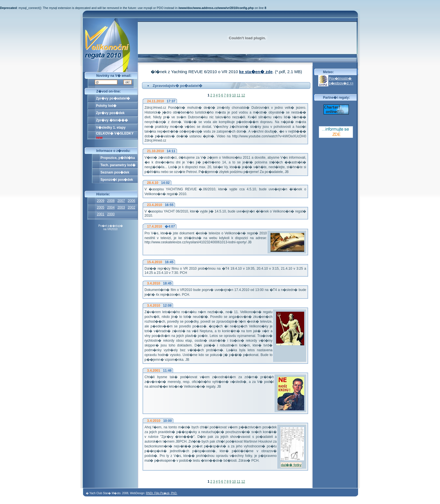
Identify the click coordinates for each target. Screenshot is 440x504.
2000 (111, 214)
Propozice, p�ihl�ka (118, 158)
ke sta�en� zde (256, 72)
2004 (111, 207)
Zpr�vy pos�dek (110, 113)
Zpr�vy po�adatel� (113, 98)
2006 (131, 201)
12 (243, 95)
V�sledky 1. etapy (111, 128)
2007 (121, 201)
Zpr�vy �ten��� (112, 120)
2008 (111, 201)
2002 (131, 207)
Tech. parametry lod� (118, 165)
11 (238, 95)
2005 (101, 207)
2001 (101, 214)
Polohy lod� (106, 106)
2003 (121, 207)
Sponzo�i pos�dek (117, 180)
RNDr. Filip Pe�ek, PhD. (162, 493)
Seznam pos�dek (115, 172)
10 (234, 95)
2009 (101, 201)
